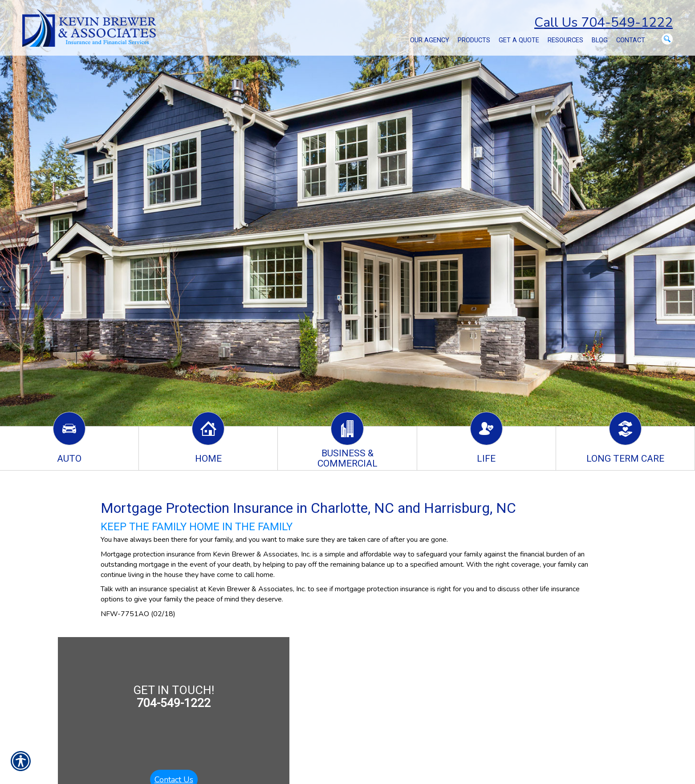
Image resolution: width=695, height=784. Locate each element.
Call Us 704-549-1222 (604, 22)
